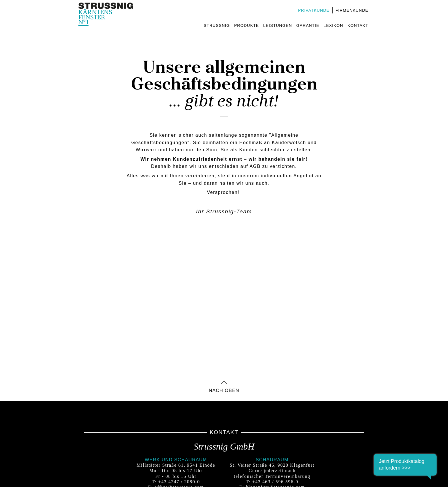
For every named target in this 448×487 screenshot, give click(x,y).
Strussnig (217, 25)
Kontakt (358, 25)
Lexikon (334, 25)
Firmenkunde (352, 10)
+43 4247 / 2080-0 (179, 482)
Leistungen (278, 25)
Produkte (247, 25)
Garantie (308, 25)
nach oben (224, 389)
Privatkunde (314, 10)
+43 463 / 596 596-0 (275, 482)
